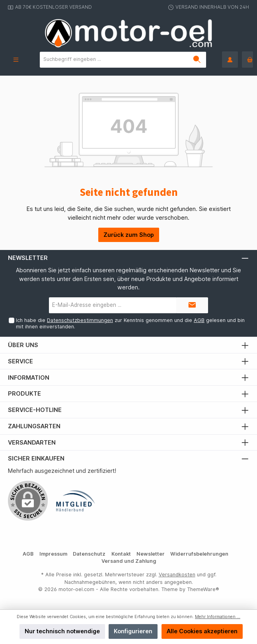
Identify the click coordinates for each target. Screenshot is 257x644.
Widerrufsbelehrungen (199, 554)
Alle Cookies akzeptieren (202, 631)
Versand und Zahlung (129, 561)
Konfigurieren (133, 631)
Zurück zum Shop (129, 235)
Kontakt (121, 554)
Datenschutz (89, 554)
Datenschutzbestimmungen (80, 320)
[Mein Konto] (230, 60)
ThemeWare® (203, 589)
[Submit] (192, 305)
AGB (199, 320)
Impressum (53, 554)
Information (29, 378)
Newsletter (151, 554)
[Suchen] (197, 60)
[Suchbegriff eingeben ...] (114, 60)
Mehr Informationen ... (218, 617)
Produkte (24, 393)
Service (20, 361)
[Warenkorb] (247, 60)
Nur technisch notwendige (62, 631)
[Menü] (16, 60)
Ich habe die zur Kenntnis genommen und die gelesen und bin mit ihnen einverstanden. (130, 323)
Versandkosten (177, 575)
